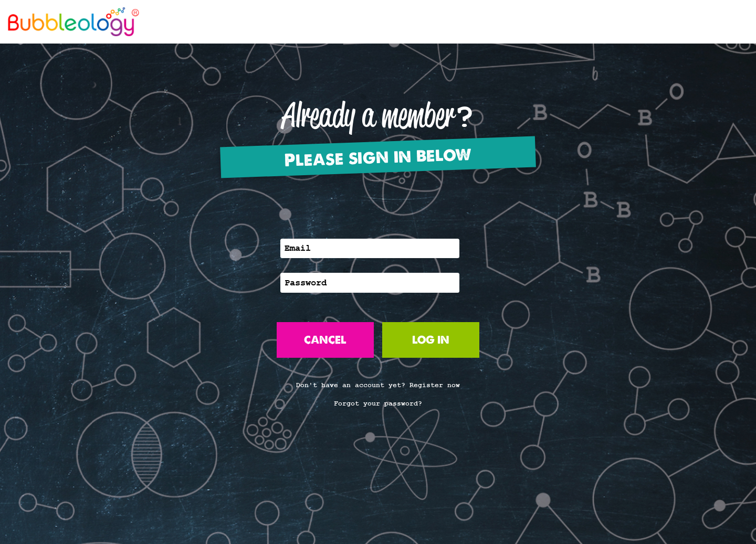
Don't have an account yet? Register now (378, 385)
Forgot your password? (378, 403)
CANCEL (325, 340)
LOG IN (431, 340)
